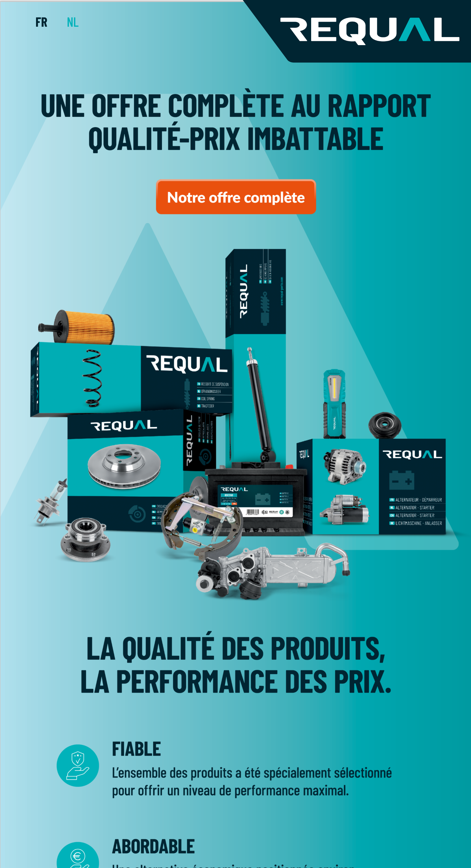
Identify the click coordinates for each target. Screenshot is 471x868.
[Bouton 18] (236, 197)
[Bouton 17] (73, 22)
